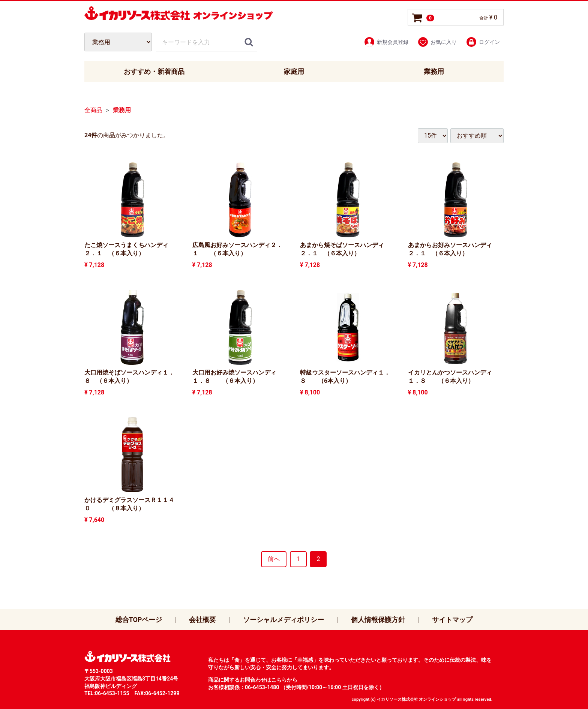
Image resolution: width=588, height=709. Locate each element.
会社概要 (202, 620)
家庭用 (294, 71)
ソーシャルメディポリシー (283, 620)
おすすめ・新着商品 (154, 71)
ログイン (483, 42)
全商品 (93, 110)
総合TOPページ (139, 620)
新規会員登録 (386, 42)
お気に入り (437, 42)
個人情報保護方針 (378, 620)
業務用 (434, 71)
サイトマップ (452, 620)
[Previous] (274, 559)
